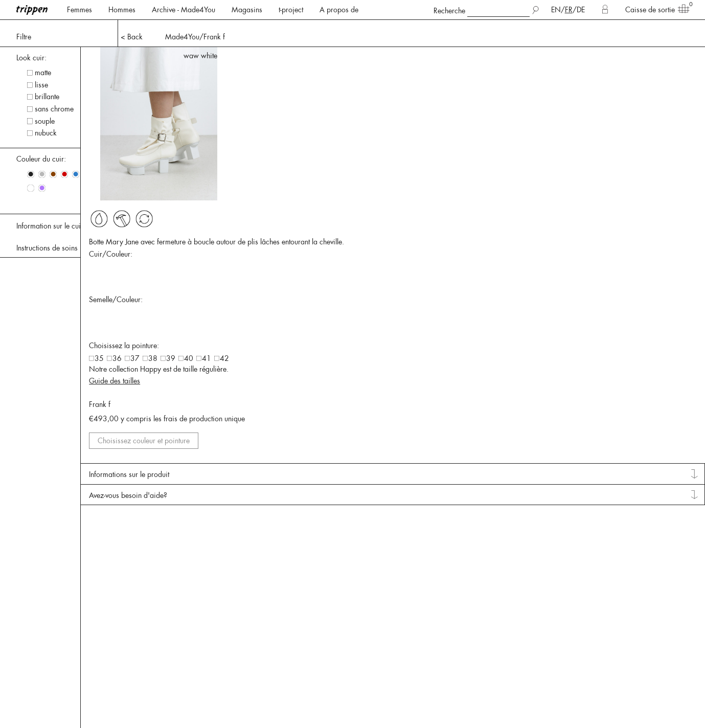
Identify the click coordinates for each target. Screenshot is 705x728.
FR (569, 10)
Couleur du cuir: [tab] (41, 159)
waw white (680, 56)
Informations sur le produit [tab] (624, 537)
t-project (291, 10)
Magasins (247, 10)
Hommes (122, 10)
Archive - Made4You (184, 10)
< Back (132, 37)
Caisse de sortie (654, 9)
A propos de (339, 10)
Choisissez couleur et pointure (646, 495)
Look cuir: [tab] (31, 58)
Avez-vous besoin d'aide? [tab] (622, 565)
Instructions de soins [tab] (47, 248)
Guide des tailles (622, 423)
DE (581, 10)
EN (556, 10)
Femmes (79, 10)
